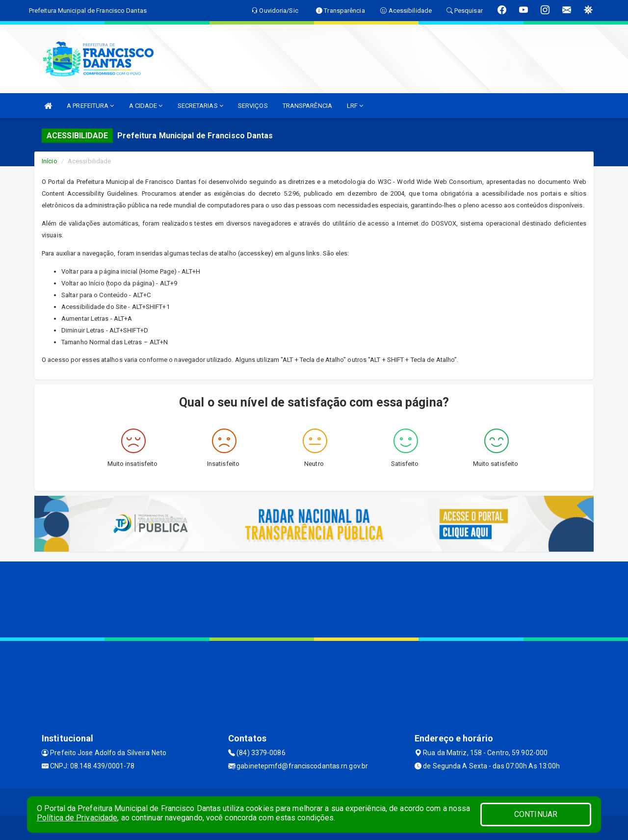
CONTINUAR (536, 814)
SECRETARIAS (200, 106)
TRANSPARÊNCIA (307, 106)
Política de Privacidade (77, 818)
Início (50, 161)
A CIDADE (146, 106)
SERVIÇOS (253, 106)
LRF (355, 106)
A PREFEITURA (90, 106)
